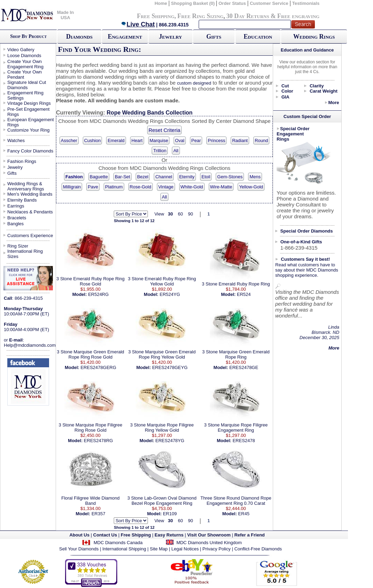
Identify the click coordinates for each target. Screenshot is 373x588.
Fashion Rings (22, 161)
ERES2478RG (98, 441)
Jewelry (170, 37)
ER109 (170, 514)
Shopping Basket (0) (193, 3)
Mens (255, 177)
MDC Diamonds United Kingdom (209, 543)
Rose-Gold (141, 187)
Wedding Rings (314, 37)
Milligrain (72, 187)
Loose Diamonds (24, 56)
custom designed (194, 83)
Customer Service (269, 3)
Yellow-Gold (251, 187)
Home (161, 3)
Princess (216, 140)
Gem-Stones (230, 177)
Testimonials (306, 3)
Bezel (143, 177)
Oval (180, 140)
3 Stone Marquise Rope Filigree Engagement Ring (236, 428)
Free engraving (298, 16)
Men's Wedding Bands (30, 194)
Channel (164, 177)
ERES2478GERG (98, 367)
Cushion (93, 140)
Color (287, 91)
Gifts (214, 37)
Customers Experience (30, 236)
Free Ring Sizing (201, 16)
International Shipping (124, 549)
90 (190, 214)
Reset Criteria (165, 130)
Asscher (69, 140)
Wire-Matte (221, 187)
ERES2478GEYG (170, 367)
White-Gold (192, 187)
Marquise (159, 140)
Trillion (160, 151)
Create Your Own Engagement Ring (25, 64)
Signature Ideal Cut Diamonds (27, 85)
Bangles (15, 224)
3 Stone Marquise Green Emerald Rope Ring (236, 354)
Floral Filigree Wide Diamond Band (90, 501)
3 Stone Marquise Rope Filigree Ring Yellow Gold (162, 428)
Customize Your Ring (28, 130)
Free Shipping (156, 16)
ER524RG (98, 294)
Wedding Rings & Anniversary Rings (26, 186)
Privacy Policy (217, 549)
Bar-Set (122, 177)
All (176, 151)
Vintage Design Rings (29, 103)
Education (258, 37)
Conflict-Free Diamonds (258, 549)
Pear (196, 140)
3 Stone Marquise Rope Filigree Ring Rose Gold (91, 428)
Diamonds (79, 37)
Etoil (206, 177)
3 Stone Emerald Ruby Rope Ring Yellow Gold (162, 281)
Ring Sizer (18, 246)
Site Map (159, 549)
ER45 (244, 514)
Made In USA (65, 15)
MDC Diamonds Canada (118, 543)
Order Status (232, 3)
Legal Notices (185, 549)
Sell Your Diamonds (79, 549)
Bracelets (17, 218)
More (334, 103)
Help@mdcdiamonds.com (30, 345)
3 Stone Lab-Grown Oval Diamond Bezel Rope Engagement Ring (162, 501)
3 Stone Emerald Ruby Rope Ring (236, 284)
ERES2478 (244, 441)
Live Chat (138, 24)
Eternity (187, 177)
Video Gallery (21, 50)
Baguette (99, 177)
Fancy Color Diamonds (30, 151)
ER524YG (170, 294)
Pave (93, 187)
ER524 (244, 294)
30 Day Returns (248, 16)
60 (180, 214)
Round (261, 140)
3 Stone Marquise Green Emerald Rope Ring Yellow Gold (162, 354)
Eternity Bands (22, 200)
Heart (137, 140)
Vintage (166, 187)
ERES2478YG (170, 441)
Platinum (114, 187)
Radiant (240, 140)
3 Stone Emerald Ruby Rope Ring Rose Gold (90, 281)
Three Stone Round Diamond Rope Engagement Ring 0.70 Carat (236, 501)
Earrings (16, 206)
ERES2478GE (244, 367)
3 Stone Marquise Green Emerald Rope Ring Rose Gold (90, 354)
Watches (16, 140)
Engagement (125, 37)
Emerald (116, 140)
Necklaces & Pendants (30, 212)
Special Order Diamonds (307, 231)
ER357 (98, 514)
